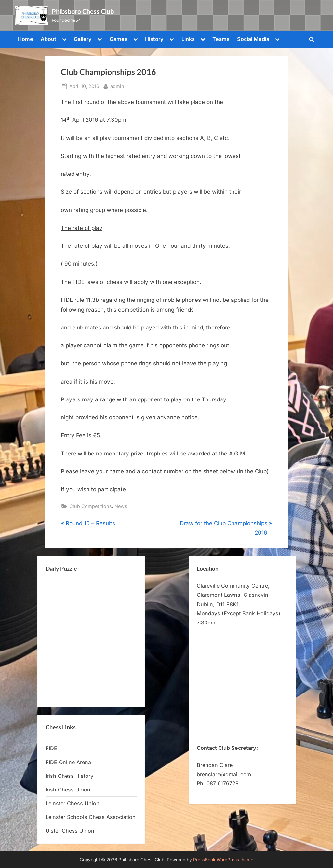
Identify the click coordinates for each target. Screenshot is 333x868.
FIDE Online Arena (68, 762)
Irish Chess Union (68, 790)
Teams (221, 39)
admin (117, 85)
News (121, 506)
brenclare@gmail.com (224, 774)
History (154, 39)
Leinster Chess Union (73, 803)
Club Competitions (91, 506)
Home (26, 39)
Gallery (83, 39)
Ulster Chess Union (70, 831)
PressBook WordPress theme (223, 860)
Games (119, 39)
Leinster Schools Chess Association (91, 817)
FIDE (51, 748)
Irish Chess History (69, 776)
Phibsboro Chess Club (83, 11)
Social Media (253, 39)
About (48, 39)
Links (188, 39)
